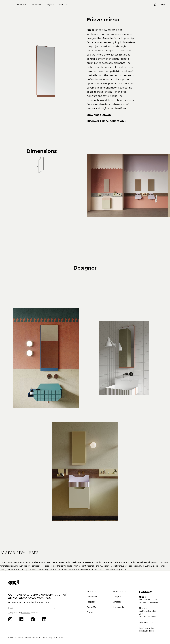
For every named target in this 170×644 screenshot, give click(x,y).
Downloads (118, 607)
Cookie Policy (58, 638)
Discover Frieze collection (105, 121)
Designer (117, 597)
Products (22, 5)
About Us (63, 5)
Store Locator (119, 591)
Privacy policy (26, 613)
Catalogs (117, 602)
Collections (36, 5)
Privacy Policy (47, 638)
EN (162, 5)
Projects (50, 5)
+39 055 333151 (150, 617)
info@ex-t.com (146, 622)
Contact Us (92, 612)
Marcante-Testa (19, 552)
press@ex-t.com (147, 631)
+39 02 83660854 (151, 603)
